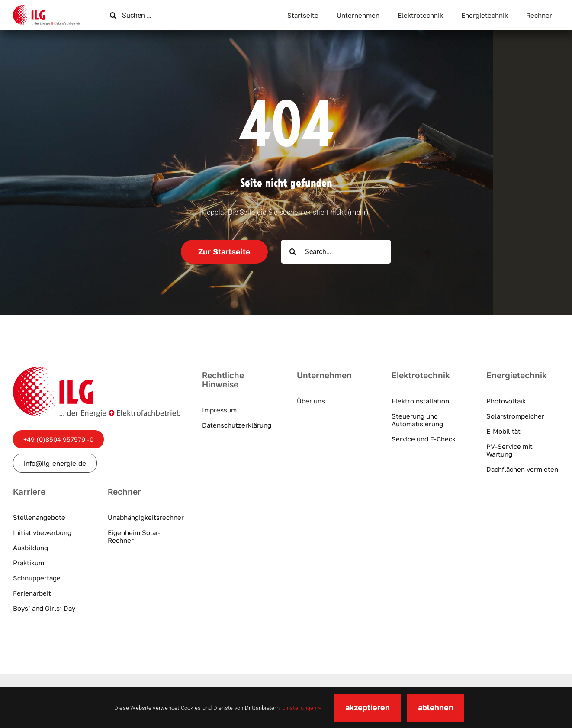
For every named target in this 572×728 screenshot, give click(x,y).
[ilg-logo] (46, 8)
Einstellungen (302, 708)
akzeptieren (368, 707)
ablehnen (436, 707)
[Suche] (113, 15)
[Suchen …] (150, 15)
